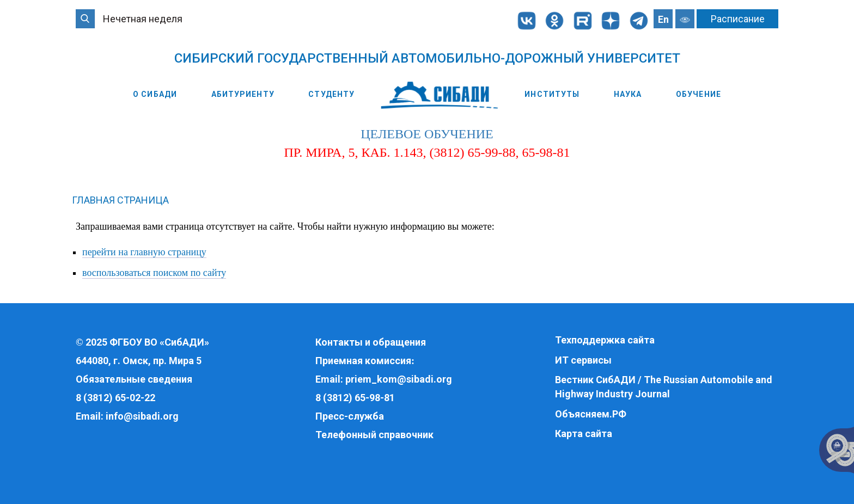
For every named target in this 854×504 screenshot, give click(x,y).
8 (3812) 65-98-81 (355, 398)
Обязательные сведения (134, 379)
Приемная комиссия (363, 361)
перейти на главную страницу (144, 252)
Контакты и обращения (371, 342)
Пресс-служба (350, 416)
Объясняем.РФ (591, 414)
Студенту (331, 94)
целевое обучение (427, 134)
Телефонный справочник (374, 435)
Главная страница (120, 200)
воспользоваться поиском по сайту (154, 273)
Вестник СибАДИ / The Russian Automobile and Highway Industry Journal (664, 387)
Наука (628, 94)
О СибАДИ (155, 94)
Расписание (738, 19)
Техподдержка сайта (605, 340)
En (663, 19)
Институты (552, 94)
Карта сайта (584, 434)
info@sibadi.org (142, 416)
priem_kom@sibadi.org (399, 379)
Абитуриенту (243, 94)
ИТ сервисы (583, 360)
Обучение (699, 94)
